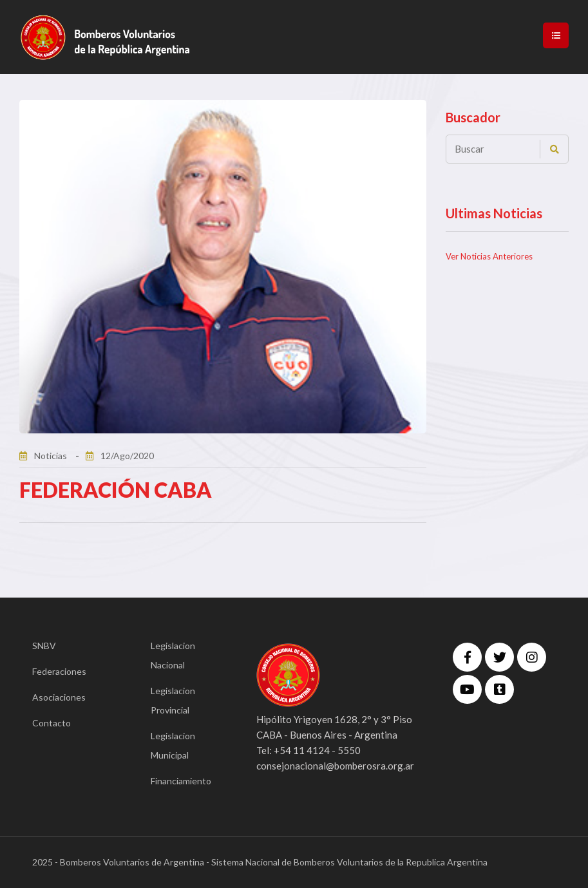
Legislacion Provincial (173, 700)
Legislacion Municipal (173, 745)
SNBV (44, 646)
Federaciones (59, 671)
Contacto (52, 723)
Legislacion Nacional (173, 655)
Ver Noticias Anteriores (489, 256)
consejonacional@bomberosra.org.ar (335, 766)
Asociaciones (59, 697)
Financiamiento (181, 781)
